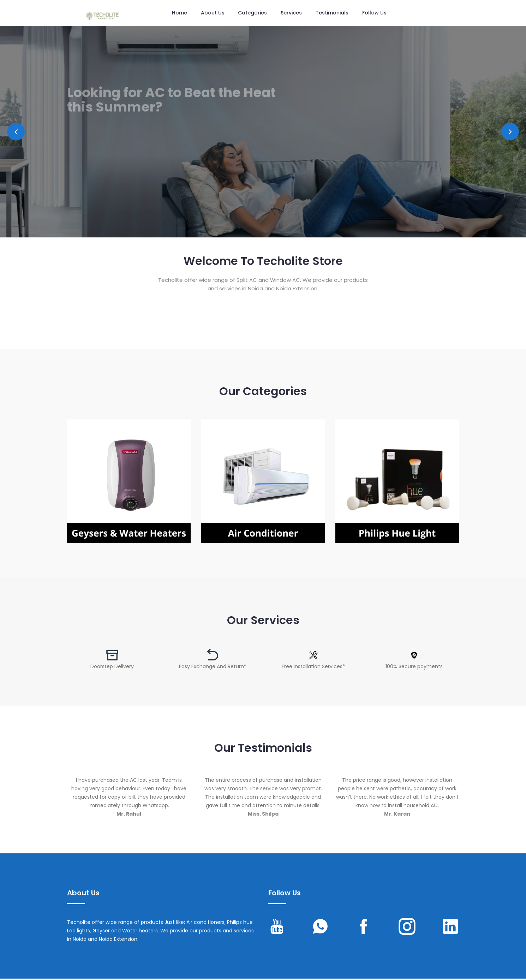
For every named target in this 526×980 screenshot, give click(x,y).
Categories (253, 13)
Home (180, 13)
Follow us (375, 13)
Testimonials (332, 13)
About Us (213, 13)
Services (292, 13)
